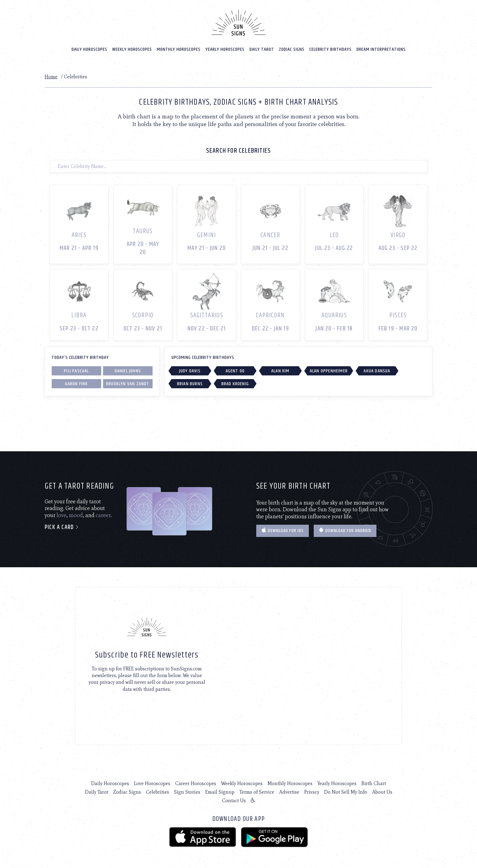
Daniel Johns (128, 371)
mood (76, 515)
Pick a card (62, 527)
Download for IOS (283, 531)
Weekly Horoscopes (132, 49)
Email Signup (220, 792)
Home (51, 77)
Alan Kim (280, 371)
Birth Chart (374, 783)
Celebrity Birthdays (331, 49)
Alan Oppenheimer (329, 371)
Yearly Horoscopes (225, 49)
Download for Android (345, 531)
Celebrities (157, 792)
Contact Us (234, 801)
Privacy (312, 792)
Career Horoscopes (196, 783)
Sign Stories (187, 792)
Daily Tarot (262, 49)
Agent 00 (235, 371)
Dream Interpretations (381, 49)
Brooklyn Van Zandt (128, 384)
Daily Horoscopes (89, 49)
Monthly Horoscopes (179, 49)
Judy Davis (190, 371)
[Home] (239, 23)
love (61, 515)
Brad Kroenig (235, 384)
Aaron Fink (76, 384)
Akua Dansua (377, 371)
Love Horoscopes (152, 783)
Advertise (289, 792)
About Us (382, 792)
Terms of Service (257, 792)
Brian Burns (190, 384)
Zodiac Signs (292, 49)
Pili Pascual (76, 371)
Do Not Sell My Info (346, 792)
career (103, 515)
